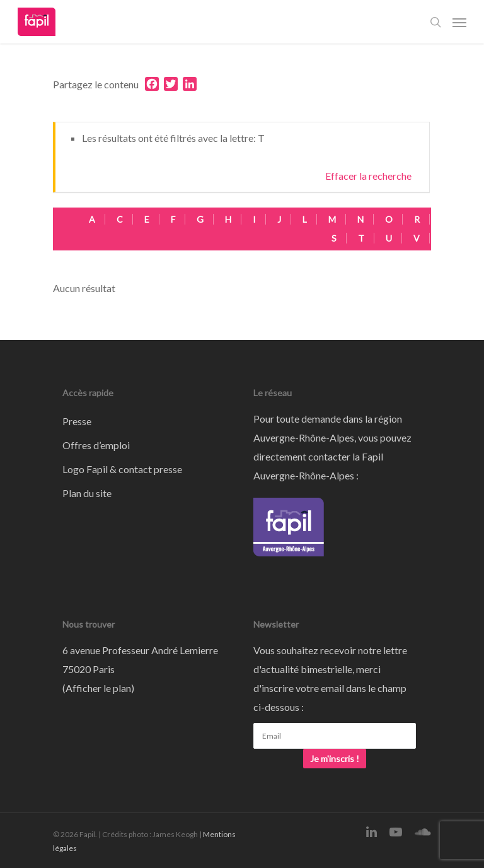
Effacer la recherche (368, 176)
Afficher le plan (98, 688)
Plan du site (87, 493)
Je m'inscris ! (335, 759)
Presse (77, 421)
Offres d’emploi (96, 445)
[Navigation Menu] (459, 22)
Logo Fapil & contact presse (122, 469)
